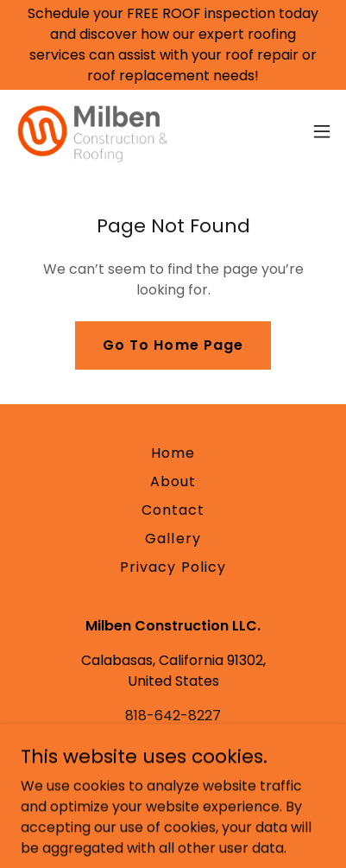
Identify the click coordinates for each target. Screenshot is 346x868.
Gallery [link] (173, 539)
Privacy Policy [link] (173, 567)
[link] (91, 131)
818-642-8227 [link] (173, 716)
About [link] (173, 482)
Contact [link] (173, 510)
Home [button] (173, 453)
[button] (322, 131)
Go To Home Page (173, 345)
